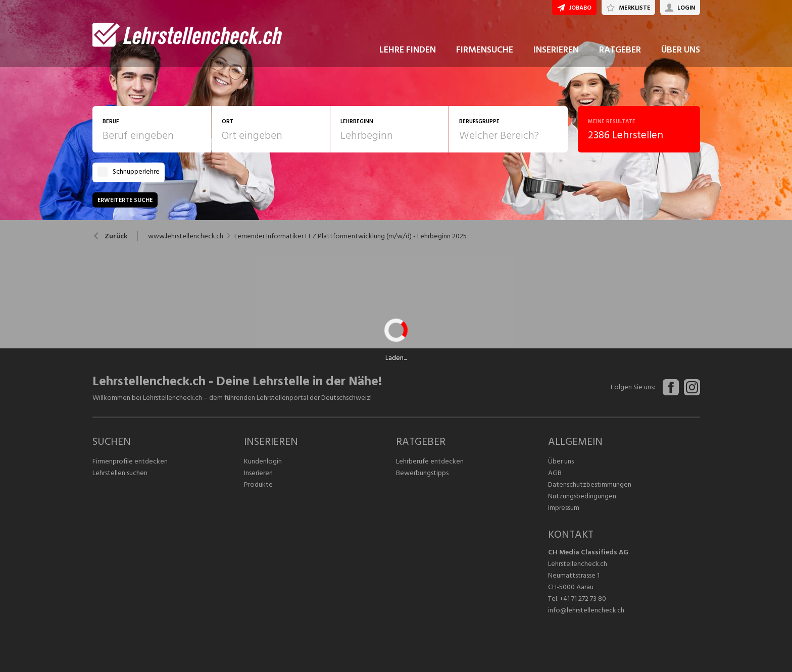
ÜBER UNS (681, 50)
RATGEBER (620, 50)
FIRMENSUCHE (485, 50)
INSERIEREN (556, 50)
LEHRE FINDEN (408, 50)
